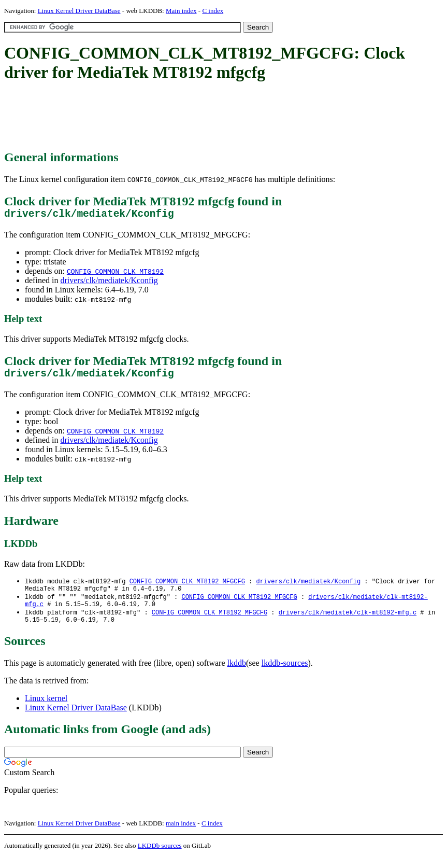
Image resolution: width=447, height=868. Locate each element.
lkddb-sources (285, 674)
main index (181, 835)
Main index (181, 11)
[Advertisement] (193, 117)
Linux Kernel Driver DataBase (79, 11)
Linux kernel (46, 710)
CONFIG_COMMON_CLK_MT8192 (115, 274)
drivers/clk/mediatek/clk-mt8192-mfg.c (348, 622)
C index (213, 11)
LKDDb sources (160, 857)
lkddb (237, 674)
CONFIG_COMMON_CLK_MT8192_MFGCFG (187, 587)
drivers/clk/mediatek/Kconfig (109, 283)
